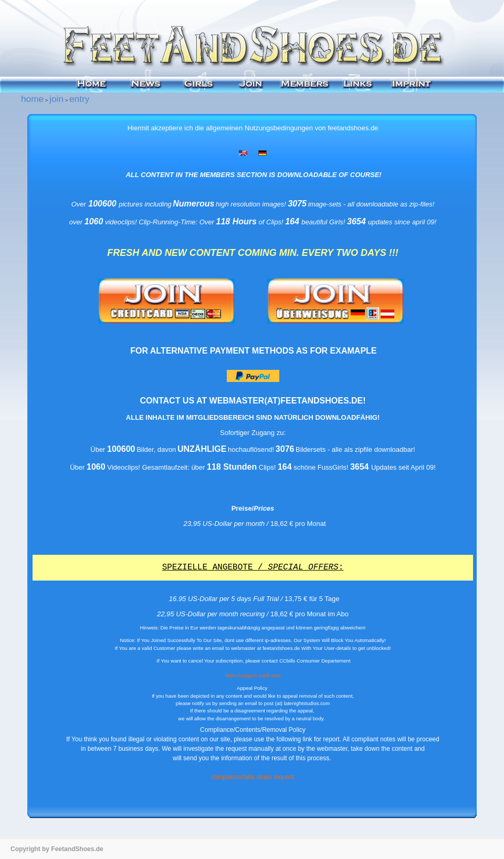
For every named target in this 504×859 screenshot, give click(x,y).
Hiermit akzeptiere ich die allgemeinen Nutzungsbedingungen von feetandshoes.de (253, 128)
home (32, 99)
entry (79, 99)
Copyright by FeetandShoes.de (57, 849)
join (56, 99)
